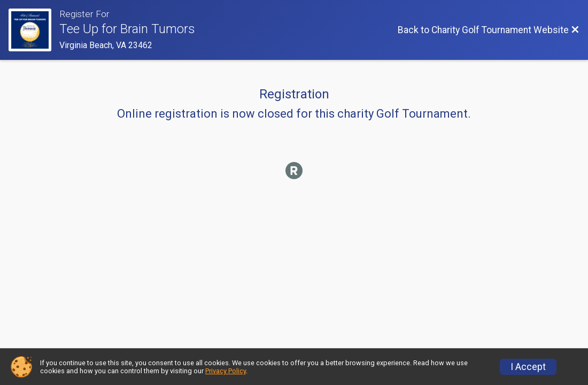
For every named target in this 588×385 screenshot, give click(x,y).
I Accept (528, 367)
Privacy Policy (226, 371)
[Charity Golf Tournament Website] (34, 30)
